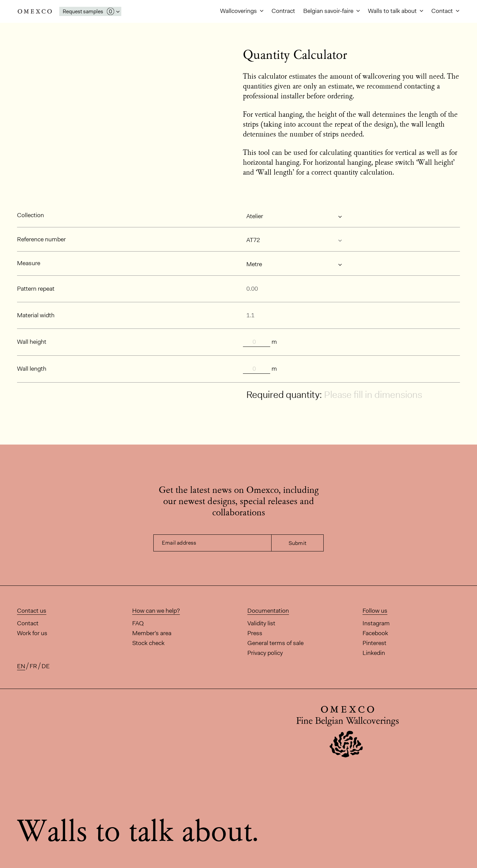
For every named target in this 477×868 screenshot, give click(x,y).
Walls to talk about (393, 11)
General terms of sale (275, 643)
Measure (29, 263)
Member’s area (152, 633)
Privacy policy (265, 653)
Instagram (376, 623)
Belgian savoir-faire (329, 11)
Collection (30, 215)
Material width (36, 315)
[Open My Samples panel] (90, 11)
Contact (443, 11)
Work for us (32, 633)
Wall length (32, 369)
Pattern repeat (36, 289)
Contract (283, 11)
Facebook (375, 633)
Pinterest (374, 643)
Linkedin (374, 653)
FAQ (138, 623)
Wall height (32, 342)
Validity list (261, 623)
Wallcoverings (239, 11)
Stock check (148, 643)
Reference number (41, 239)
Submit (297, 543)
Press (255, 633)
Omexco (35, 11)
